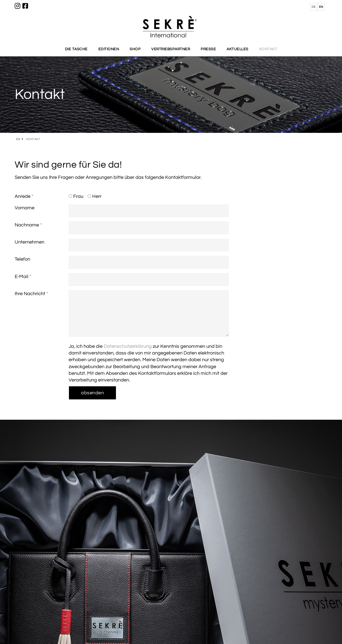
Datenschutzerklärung (128, 346)
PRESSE (208, 49)
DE (18, 139)
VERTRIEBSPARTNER (171, 49)
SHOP (135, 49)
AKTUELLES (238, 49)
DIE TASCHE (76, 49)
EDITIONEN (109, 49)
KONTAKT (268, 49)
